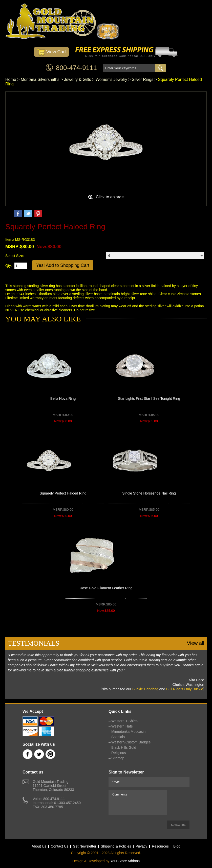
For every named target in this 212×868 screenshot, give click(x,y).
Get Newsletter (85, 846)
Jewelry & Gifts (78, 79)
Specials (118, 737)
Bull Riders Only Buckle (185, 689)
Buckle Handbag (145, 689)
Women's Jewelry (111, 79)
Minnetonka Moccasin (128, 732)
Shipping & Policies (116, 846)
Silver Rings (143, 79)
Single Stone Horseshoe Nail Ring (149, 493)
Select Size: (15, 256)
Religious (119, 753)
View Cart (51, 52)
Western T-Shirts (124, 721)
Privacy (141, 846)
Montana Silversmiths (40, 79)
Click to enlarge (110, 197)
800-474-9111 (76, 68)
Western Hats (122, 726)
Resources (160, 846)
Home (11, 79)
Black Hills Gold (124, 747)
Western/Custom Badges (131, 742)
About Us (39, 846)
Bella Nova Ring (63, 398)
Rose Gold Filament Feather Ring (106, 588)
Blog (177, 846)
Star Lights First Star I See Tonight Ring (149, 398)
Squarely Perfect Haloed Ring (63, 493)
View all (195, 643)
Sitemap (118, 758)
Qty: (9, 266)
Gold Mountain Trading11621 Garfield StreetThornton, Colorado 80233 (53, 786)
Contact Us (60, 846)
